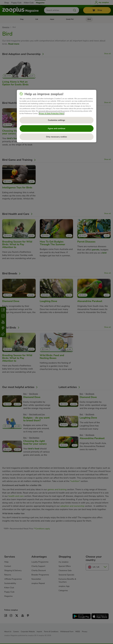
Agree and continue (57, 128)
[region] (57, 116)
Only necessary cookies (57, 137)
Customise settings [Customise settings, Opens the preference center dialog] (56, 120)
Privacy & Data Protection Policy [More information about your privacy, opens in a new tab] (52, 113)
